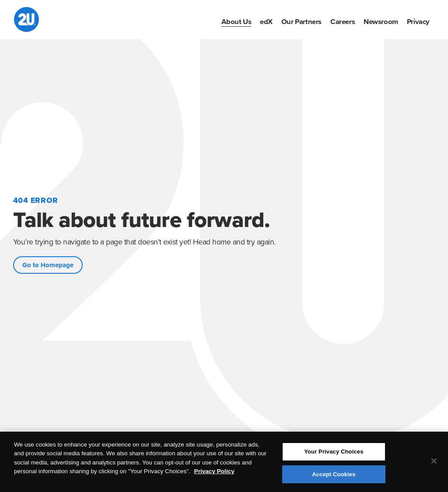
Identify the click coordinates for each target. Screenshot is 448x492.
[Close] (434, 462)
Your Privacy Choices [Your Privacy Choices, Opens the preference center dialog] (334, 453)
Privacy (418, 22)
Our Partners (301, 22)
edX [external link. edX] (266, 22)
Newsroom (381, 22)
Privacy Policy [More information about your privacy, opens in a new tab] (214, 473)
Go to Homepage (48, 265)
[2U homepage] (26, 19)
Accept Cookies (334, 475)
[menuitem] (236, 22)
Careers (343, 22)
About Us (236, 22)
